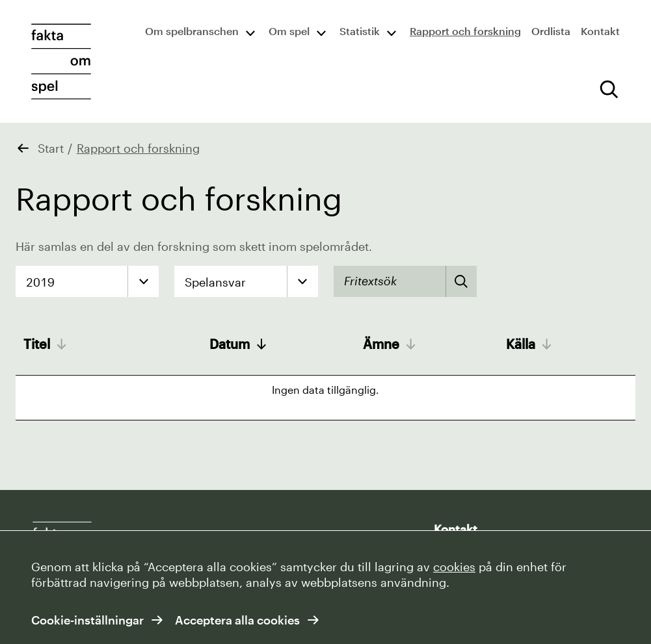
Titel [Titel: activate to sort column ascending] (37, 344)
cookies (454, 567)
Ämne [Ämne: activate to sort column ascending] (381, 344)
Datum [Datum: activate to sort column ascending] (230, 344)
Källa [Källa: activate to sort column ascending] (521, 344)
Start (51, 148)
